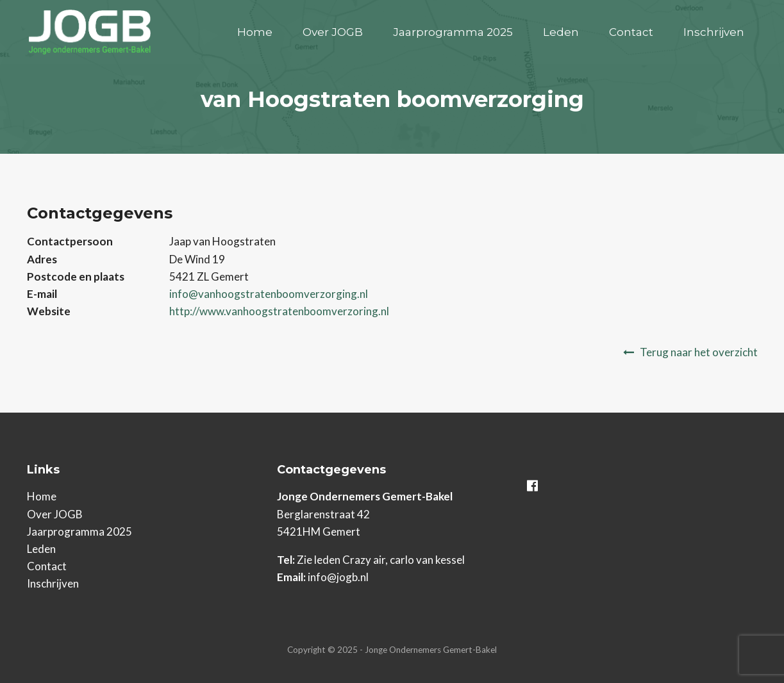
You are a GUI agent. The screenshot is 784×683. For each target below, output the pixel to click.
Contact (631, 32)
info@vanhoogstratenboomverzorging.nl (269, 294)
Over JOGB (333, 32)
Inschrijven (714, 32)
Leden (561, 32)
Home (255, 32)
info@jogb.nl (338, 577)
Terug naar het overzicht (699, 352)
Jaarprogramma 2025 (453, 32)
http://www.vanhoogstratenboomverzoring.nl (279, 311)
